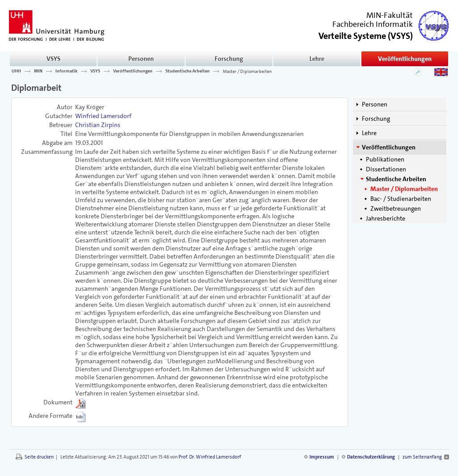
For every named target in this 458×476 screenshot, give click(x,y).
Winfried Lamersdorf (103, 116)
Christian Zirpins (98, 125)
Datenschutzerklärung (371, 457)
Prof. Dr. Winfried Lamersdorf (210, 457)
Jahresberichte (386, 218)
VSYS (53, 59)
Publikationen (385, 159)
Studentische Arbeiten (188, 71)
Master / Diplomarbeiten (247, 71)
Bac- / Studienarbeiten (401, 199)
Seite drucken (39, 457)
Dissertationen (386, 169)
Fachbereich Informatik (373, 24)
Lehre (317, 59)
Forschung (229, 59)
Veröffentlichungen (405, 59)
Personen (141, 59)
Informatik (66, 71)
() (366, 35)
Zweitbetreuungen (396, 208)
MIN (38, 71)
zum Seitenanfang (422, 457)
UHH (16, 71)
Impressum (322, 457)
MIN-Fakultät (390, 15)
